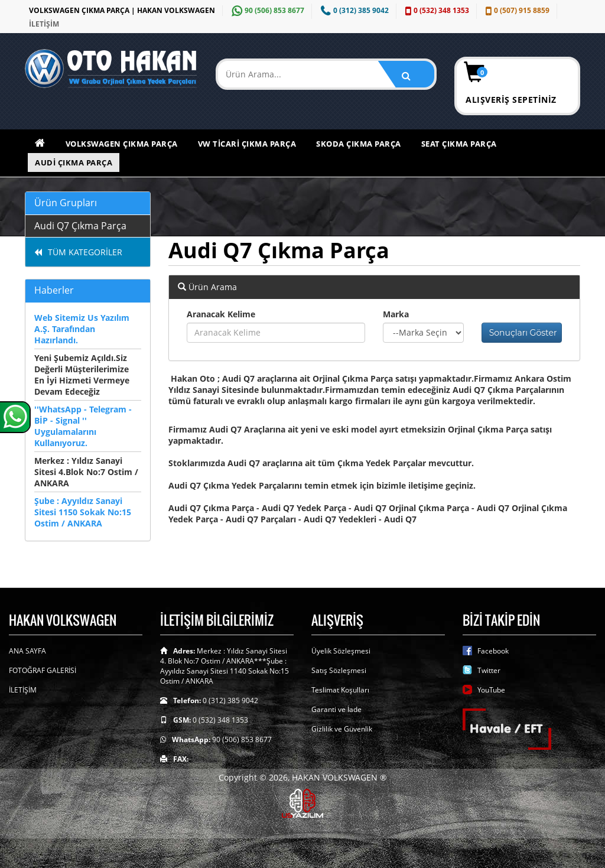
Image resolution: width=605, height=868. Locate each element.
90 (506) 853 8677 (266, 10)
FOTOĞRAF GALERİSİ (43, 670)
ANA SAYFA (27, 651)
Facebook (493, 651)
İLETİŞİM (44, 24)
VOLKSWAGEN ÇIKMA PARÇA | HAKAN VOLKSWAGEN (122, 10)
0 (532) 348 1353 (436, 10)
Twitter (489, 670)
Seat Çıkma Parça (459, 144)
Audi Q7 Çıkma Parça (80, 226)
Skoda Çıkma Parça (359, 144)
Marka (396, 314)
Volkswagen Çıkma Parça (122, 144)
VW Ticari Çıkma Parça (247, 144)
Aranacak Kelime (221, 314)
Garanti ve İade (336, 709)
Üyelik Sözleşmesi (341, 651)
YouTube (491, 690)
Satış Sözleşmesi (339, 670)
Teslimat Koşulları (340, 690)
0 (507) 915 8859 (516, 10)
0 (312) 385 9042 (353, 10)
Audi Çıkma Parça (74, 162)
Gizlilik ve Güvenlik (342, 729)
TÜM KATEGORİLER (78, 252)
